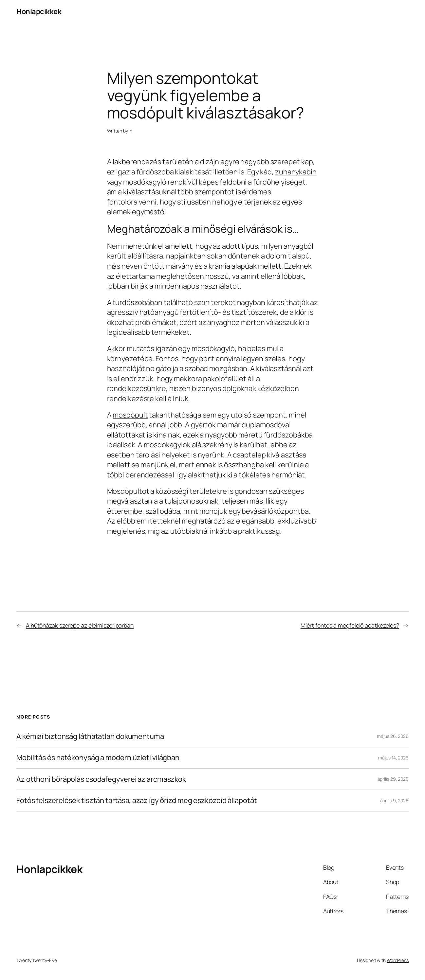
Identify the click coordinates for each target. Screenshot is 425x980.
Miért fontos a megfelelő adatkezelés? (350, 625)
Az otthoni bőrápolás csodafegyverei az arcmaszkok (101, 779)
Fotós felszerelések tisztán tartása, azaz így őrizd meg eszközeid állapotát (137, 801)
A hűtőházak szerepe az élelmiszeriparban (80, 625)
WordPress (398, 960)
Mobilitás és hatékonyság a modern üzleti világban (98, 758)
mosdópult (130, 415)
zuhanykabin (296, 172)
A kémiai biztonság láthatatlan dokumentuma (90, 736)
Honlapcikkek (39, 11)
